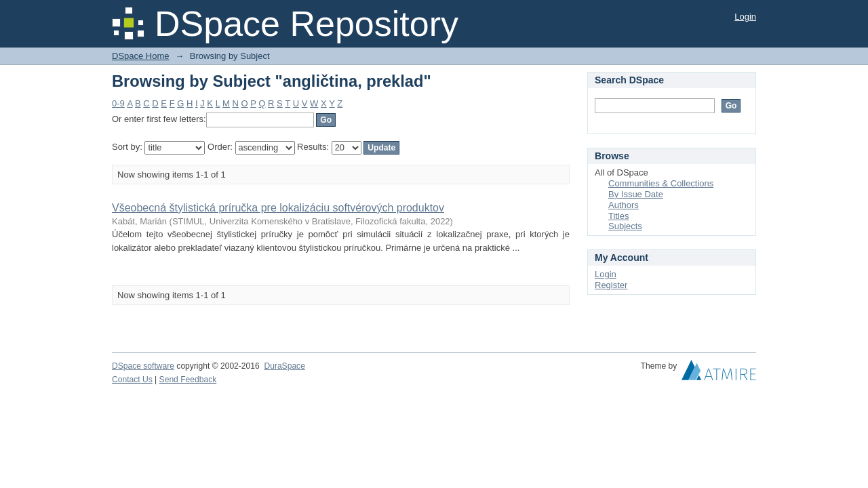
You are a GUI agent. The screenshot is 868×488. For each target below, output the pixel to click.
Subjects (625, 226)
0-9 (118, 103)
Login (745, 17)
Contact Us (132, 380)
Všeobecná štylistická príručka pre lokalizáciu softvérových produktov (278, 208)
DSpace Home (141, 56)
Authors (624, 205)
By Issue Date (636, 194)
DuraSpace (284, 366)
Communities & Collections (661, 183)
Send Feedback (188, 380)
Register (611, 285)
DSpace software (143, 366)
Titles (619, 216)
